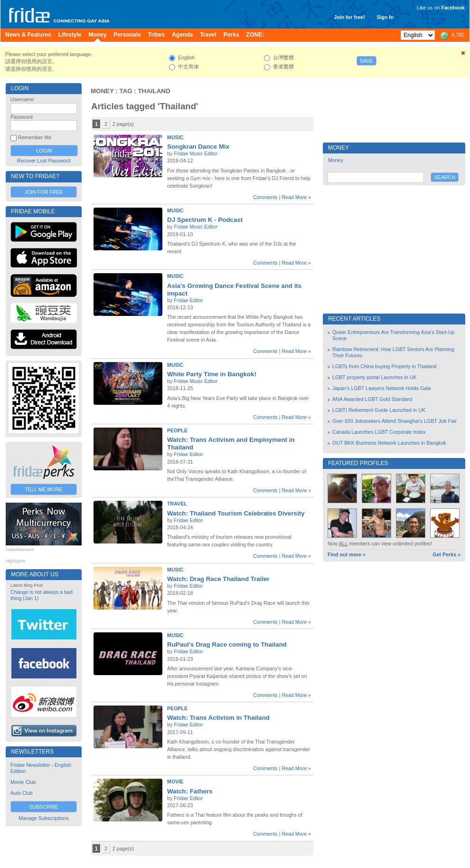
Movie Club (23, 782)
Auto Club (22, 793)
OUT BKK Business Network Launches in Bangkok (389, 443)
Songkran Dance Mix (198, 147)
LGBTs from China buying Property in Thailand (385, 366)
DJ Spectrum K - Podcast (205, 220)
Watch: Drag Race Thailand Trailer (218, 579)
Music (175, 137)
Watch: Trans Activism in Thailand (218, 718)
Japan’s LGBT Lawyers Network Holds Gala (382, 388)
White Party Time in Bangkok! (212, 374)
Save (367, 61)
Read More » (296, 197)
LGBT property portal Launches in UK (375, 377)
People (177, 430)
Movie (175, 782)
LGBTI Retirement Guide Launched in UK (379, 410)
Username (22, 99)
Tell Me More (44, 489)
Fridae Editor (188, 300)
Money (102, 91)
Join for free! (349, 17)
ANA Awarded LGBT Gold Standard (372, 399)
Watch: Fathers (190, 791)
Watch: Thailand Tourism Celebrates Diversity (236, 513)
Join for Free (43, 192)
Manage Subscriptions (43, 818)
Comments (265, 197)
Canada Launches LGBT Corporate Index (379, 432)
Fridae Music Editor (196, 153)
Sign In (385, 17)
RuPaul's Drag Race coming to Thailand (227, 644)
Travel (177, 504)
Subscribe (44, 807)
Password (22, 117)
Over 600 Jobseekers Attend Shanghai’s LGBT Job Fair (395, 421)
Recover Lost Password (44, 161)
